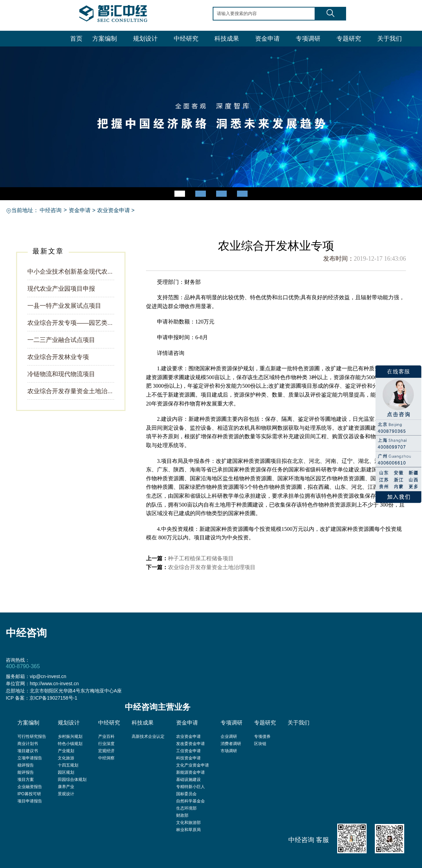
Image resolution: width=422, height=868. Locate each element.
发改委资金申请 (190, 744)
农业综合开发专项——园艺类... (70, 323)
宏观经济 (106, 751)
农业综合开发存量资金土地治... (70, 391)
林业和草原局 (188, 830)
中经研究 (186, 39)
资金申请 (267, 39)
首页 (76, 39)
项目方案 (26, 780)
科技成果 (227, 39)
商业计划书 (28, 744)
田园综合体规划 (72, 780)
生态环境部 (186, 808)
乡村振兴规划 (70, 736)
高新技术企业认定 (148, 736)
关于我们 (390, 39)
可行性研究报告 (32, 736)
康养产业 (66, 787)
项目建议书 (28, 751)
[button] (180, 194)
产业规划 (66, 751)
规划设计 (145, 39)
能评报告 (26, 772)
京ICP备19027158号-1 (53, 698)
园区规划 (66, 772)
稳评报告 (26, 765)
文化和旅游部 (188, 823)
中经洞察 (106, 758)
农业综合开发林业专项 (58, 357)
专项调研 (308, 39)
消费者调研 (231, 744)
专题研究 (349, 39)
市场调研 (229, 751)
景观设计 (66, 794)
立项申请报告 (30, 758)
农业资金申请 (114, 210)
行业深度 (106, 744)
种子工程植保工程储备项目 (201, 558)
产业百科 (106, 736)
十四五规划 (68, 765)
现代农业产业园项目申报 (61, 289)
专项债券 (262, 736)
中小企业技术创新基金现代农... (70, 272)
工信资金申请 (188, 751)
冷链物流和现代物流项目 (61, 374)
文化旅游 (66, 758)
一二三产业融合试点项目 (61, 340)
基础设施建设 (188, 780)
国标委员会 (186, 794)
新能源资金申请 (190, 772)
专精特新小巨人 (190, 787)
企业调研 (229, 736)
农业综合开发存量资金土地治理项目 (212, 567)
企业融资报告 (30, 787)
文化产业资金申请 (193, 765)
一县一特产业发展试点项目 (64, 306)
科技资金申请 (188, 758)
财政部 (182, 815)
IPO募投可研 (29, 794)
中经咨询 (51, 210)
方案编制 (105, 39)
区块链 (260, 744)
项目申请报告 (30, 801)
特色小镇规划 (70, 744)
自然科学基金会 (190, 801)
